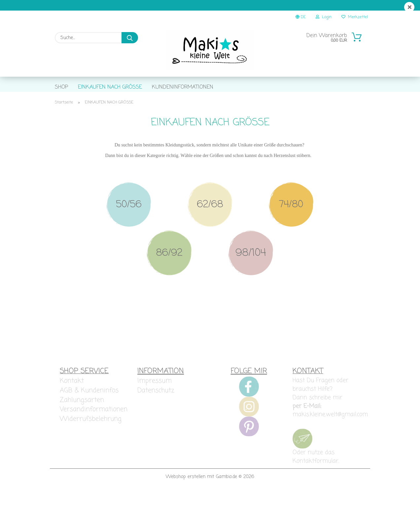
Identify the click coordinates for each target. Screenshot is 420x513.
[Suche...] (130, 38)
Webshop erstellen (186, 495)
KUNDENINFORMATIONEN (183, 87)
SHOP (61, 87)
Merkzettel (355, 17)
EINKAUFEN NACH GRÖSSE (110, 87)
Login (324, 17)
